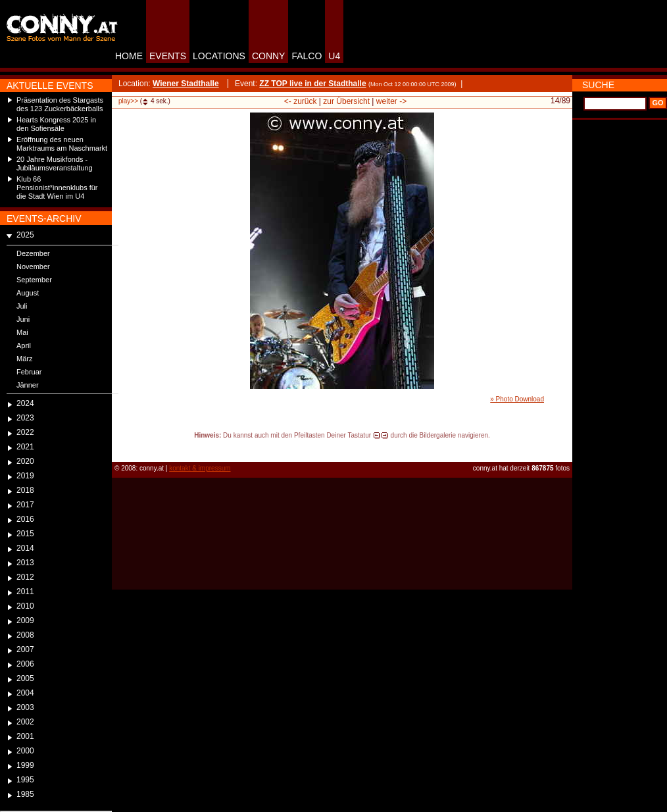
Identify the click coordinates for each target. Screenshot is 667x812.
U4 (334, 56)
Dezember (33, 253)
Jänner (28, 385)
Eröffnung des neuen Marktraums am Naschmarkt (62, 144)
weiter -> (391, 101)
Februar (29, 372)
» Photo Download (517, 399)
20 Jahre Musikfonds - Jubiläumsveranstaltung (55, 164)
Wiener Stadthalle (186, 84)
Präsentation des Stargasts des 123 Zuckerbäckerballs (60, 104)
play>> (128, 101)
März (24, 359)
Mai (22, 332)
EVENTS (168, 56)
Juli (22, 306)
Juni (23, 319)
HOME (129, 56)
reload (123, 447)
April (24, 345)
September (34, 280)
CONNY (269, 56)
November (33, 266)
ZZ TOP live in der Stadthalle (312, 84)
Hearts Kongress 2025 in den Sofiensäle (56, 124)
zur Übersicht (346, 101)
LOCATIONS (219, 56)
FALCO (307, 56)
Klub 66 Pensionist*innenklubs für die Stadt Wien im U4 (57, 188)
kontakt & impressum (200, 468)
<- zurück (301, 101)
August (28, 293)
